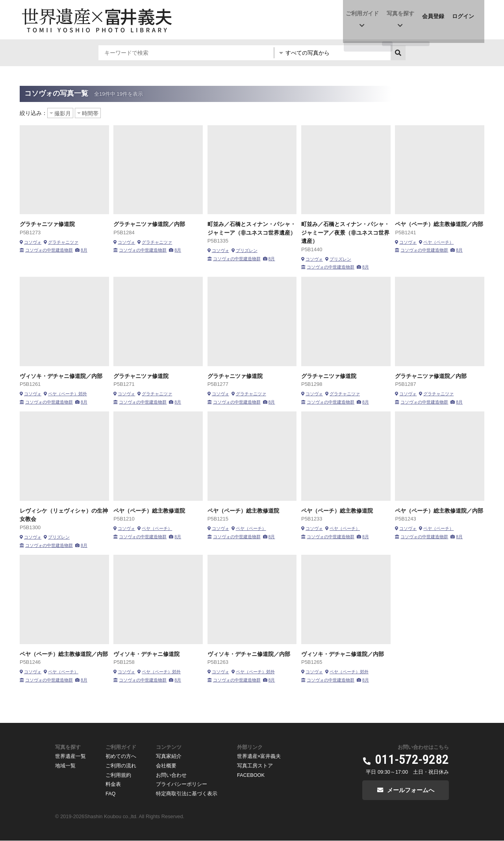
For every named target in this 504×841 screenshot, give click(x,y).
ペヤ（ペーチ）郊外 (68, 394)
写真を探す (403, 15)
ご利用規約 (118, 774)
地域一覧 (65, 765)
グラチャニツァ (63, 242)
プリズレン (247, 250)
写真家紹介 (169, 756)
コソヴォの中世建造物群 (49, 250)
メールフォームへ (411, 790)
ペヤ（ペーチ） (438, 242)
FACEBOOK (251, 774)
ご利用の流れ (121, 765)
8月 (84, 250)
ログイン (465, 15)
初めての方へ (121, 756)
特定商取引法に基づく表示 (187, 792)
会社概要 (166, 765)
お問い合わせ (171, 774)
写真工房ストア (255, 765)
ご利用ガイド (365, 15)
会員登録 (435, 15)
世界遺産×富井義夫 (259, 756)
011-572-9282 (412, 760)
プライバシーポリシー (182, 783)
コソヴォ (33, 242)
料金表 (113, 783)
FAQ (111, 792)
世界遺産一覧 (70, 756)
